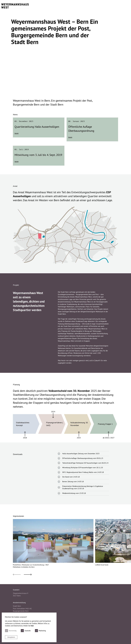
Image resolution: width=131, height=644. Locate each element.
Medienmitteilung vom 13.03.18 (74, 493)
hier (32, 626)
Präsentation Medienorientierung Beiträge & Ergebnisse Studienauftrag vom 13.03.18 (83, 487)
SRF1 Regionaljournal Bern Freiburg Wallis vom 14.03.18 (83, 472)
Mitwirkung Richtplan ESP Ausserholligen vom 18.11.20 (83, 467)
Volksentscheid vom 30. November (69, 391)
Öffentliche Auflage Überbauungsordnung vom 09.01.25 (83, 458)
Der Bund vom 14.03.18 (71, 477)
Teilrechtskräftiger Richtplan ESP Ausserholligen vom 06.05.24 (85, 463)
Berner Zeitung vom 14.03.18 (73, 481)
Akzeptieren (11, 637)
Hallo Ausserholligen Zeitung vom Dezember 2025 (81, 454)
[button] (17, 575)
